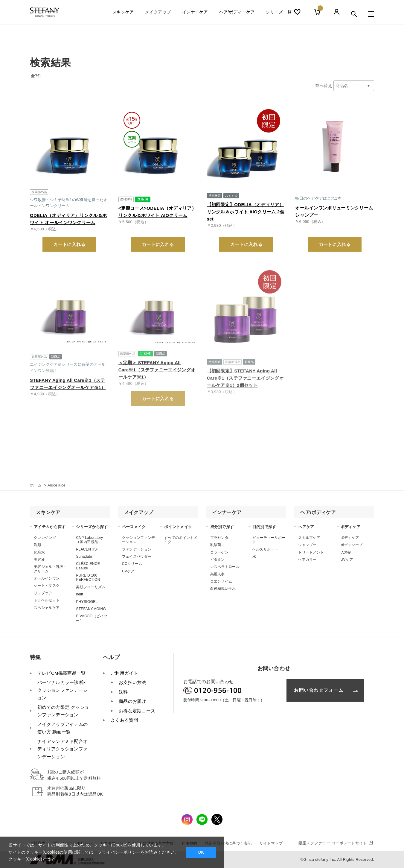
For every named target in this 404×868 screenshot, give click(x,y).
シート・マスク (47, 586)
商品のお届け (132, 701)
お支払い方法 (132, 682)
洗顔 (38, 545)
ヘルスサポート (265, 549)
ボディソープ (352, 545)
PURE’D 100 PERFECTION (88, 577)
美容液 (39, 560)
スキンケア (123, 14)
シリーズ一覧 (279, 14)
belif (80, 594)
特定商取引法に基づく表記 (228, 843)
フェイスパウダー (137, 557)
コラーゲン (219, 552)
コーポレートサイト (336, 843)
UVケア (128, 571)
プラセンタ (219, 538)
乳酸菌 (216, 545)
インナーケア (195, 14)
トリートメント (311, 552)
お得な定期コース (137, 711)
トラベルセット (47, 600)
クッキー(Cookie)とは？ (32, 859)
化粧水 (39, 552)
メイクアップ (158, 14)
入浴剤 (346, 552)
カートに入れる (69, 244)
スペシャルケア (47, 608)
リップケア (43, 593)
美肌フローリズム (91, 587)
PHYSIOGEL (87, 602)
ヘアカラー (307, 560)
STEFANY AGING (91, 609)
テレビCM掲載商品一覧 (62, 673)
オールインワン (47, 578)
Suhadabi (84, 557)
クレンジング (45, 538)
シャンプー (307, 545)
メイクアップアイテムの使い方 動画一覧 (62, 728)
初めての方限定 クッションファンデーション (63, 711)
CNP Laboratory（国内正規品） (89, 540)
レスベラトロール (225, 567)
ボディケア (350, 538)
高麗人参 (218, 574)
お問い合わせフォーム (319, 690)
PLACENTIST (87, 549)
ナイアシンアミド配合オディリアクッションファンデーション (62, 749)
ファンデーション (137, 549)
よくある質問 (124, 720)
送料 (123, 692)
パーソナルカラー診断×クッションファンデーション (62, 690)
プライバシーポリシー (119, 852)
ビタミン (218, 560)
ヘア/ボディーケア (237, 14)
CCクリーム (132, 564)
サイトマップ (271, 843)
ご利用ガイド (124, 673)
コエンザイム (221, 581)
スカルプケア (309, 538)
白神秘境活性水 (223, 589)
